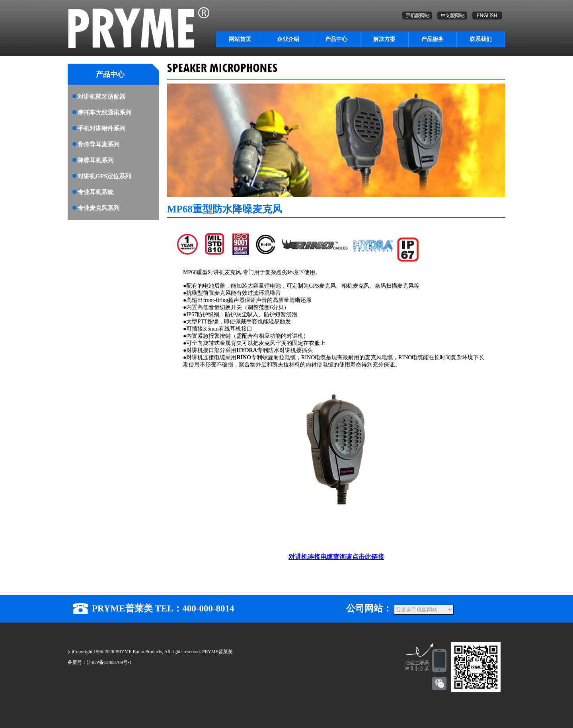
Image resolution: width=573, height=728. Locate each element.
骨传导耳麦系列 (98, 144)
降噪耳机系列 (95, 160)
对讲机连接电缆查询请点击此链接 (336, 557)
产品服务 (433, 39)
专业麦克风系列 (98, 208)
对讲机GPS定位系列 (104, 176)
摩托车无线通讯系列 (104, 113)
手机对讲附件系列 (101, 128)
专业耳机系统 (95, 192)
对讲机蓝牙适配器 (101, 97)
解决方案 (384, 39)
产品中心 (336, 39)
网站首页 (240, 39)
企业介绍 (288, 39)
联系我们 (481, 39)
